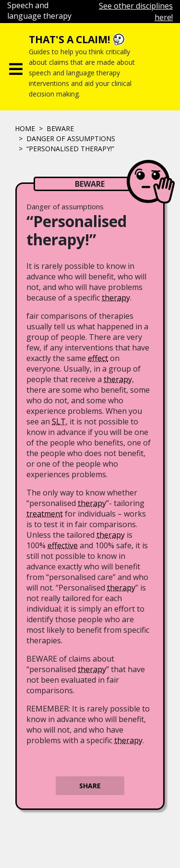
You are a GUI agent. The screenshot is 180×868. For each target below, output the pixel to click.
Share (90, 786)
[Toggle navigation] (16, 67)
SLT (59, 422)
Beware (60, 128)
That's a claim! (69, 39)
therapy (116, 298)
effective (63, 545)
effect (98, 358)
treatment (45, 514)
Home (25, 128)
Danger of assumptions (71, 139)
